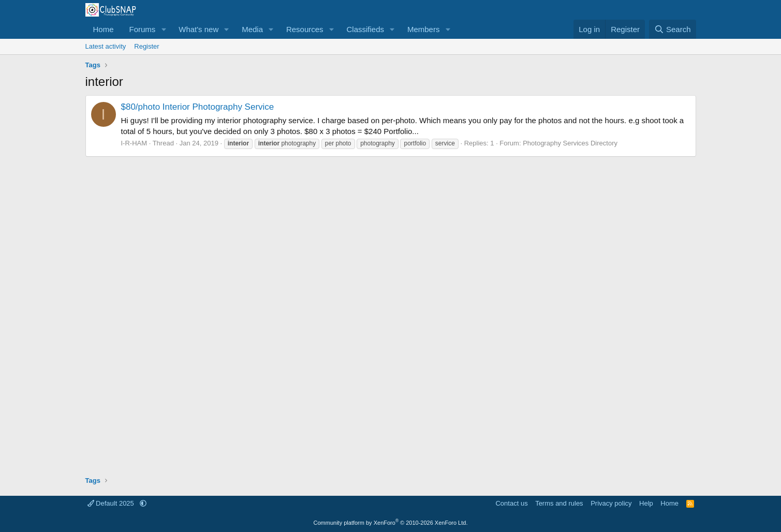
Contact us (511, 503)
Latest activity (106, 46)
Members (424, 29)
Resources (305, 29)
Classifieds (365, 29)
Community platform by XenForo (391, 523)
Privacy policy (611, 503)
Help (646, 503)
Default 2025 (112, 503)
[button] (164, 29)
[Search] (673, 29)
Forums (143, 29)
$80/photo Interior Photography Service (198, 107)
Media (252, 29)
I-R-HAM (134, 143)
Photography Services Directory (570, 143)
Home (104, 29)
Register (146, 46)
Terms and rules (559, 503)
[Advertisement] (391, 313)
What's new (198, 29)
